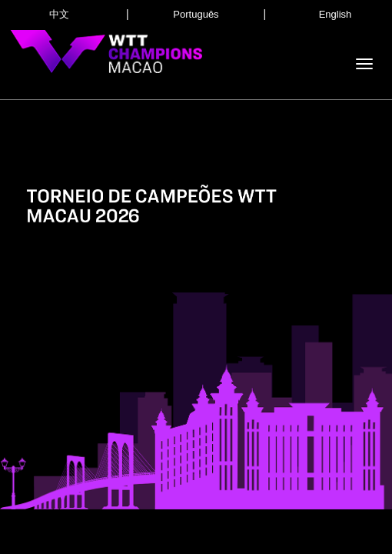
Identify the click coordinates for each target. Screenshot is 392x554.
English (336, 14)
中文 (59, 14)
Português (196, 14)
